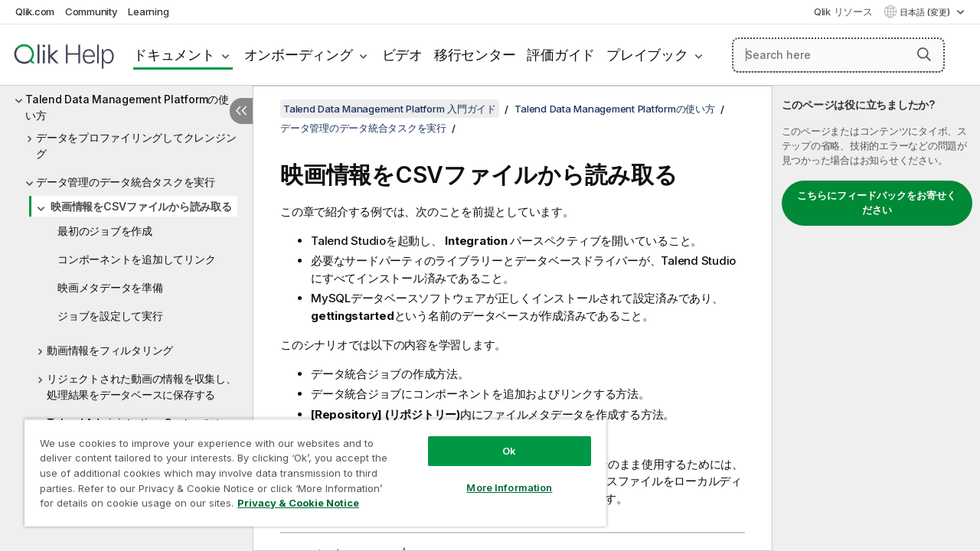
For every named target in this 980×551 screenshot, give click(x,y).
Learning (148, 11)
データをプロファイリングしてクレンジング (136, 145)
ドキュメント (174, 55)
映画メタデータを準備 (110, 287)
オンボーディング (299, 55)
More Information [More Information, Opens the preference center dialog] (498, 476)
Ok (498, 439)
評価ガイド (561, 55)
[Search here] (838, 55)
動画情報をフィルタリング (110, 350)
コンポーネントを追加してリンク (136, 259)
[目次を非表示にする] (241, 111)
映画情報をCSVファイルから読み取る (141, 206)
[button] (924, 54)
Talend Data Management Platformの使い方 (127, 107)
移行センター (475, 55)
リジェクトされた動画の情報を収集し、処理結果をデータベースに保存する (142, 386)
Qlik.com (35, 11)
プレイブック (647, 55)
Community (91, 11)
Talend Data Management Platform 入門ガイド (390, 109)
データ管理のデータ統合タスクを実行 (126, 182)
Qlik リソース (843, 11)
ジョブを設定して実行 (110, 316)
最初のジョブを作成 (105, 231)
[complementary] (876, 318)
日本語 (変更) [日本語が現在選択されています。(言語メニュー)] (926, 12)
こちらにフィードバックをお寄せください (877, 203)
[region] (309, 467)
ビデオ (402, 55)
